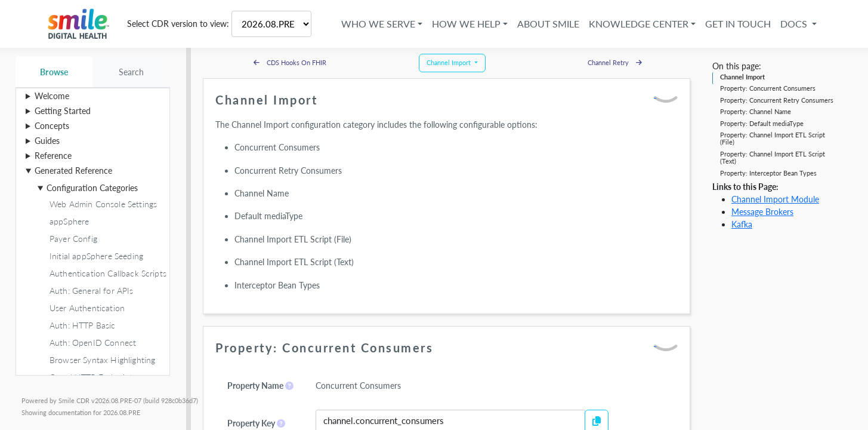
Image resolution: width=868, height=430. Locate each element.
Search (132, 72)
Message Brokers (762, 212)
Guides (47, 141)
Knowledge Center (637, 24)
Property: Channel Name (756, 111)
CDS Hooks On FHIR (290, 62)
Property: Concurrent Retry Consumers (777, 100)
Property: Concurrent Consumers (768, 88)
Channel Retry (615, 62)
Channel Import (742, 77)
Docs (794, 24)
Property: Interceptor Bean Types (768, 173)
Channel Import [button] (450, 62)
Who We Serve (377, 24)
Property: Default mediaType (762, 123)
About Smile (547, 24)
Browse (54, 72)
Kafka (742, 224)
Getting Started (63, 111)
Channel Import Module (775, 199)
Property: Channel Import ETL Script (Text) (773, 157)
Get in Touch (737, 24)
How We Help (465, 24)
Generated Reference (73, 171)
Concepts (52, 126)
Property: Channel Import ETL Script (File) (773, 138)
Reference (53, 156)
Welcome (52, 96)
